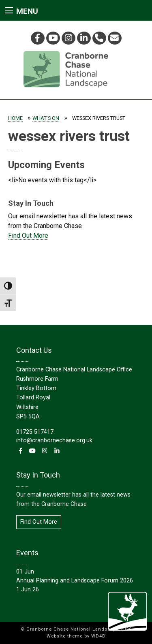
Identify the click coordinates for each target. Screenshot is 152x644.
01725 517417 (35, 432)
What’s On (46, 118)
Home (15, 118)
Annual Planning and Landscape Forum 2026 (75, 581)
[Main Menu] (9, 10)
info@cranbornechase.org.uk (54, 440)
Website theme (65, 636)
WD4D (98, 636)
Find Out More (28, 236)
